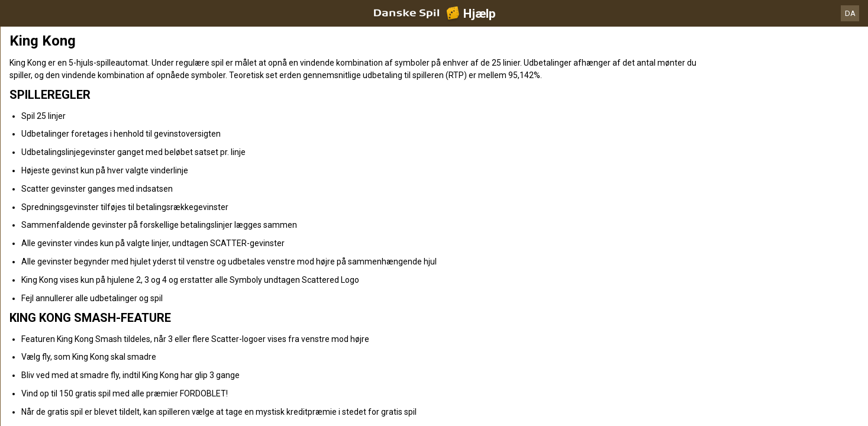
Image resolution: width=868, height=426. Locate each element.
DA (850, 13)
